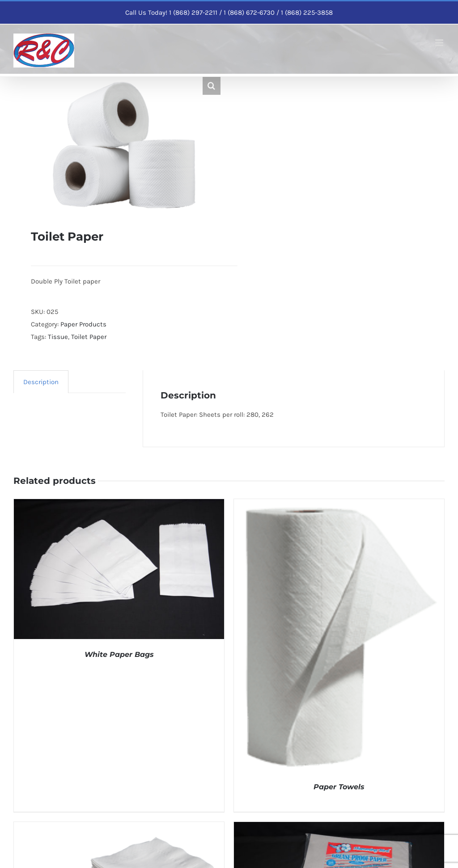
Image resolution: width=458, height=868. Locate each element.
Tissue (58, 337)
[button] (212, 86)
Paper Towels (339, 787)
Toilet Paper (89, 337)
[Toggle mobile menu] (440, 43)
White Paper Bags (119, 654)
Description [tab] (41, 382)
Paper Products (83, 324)
